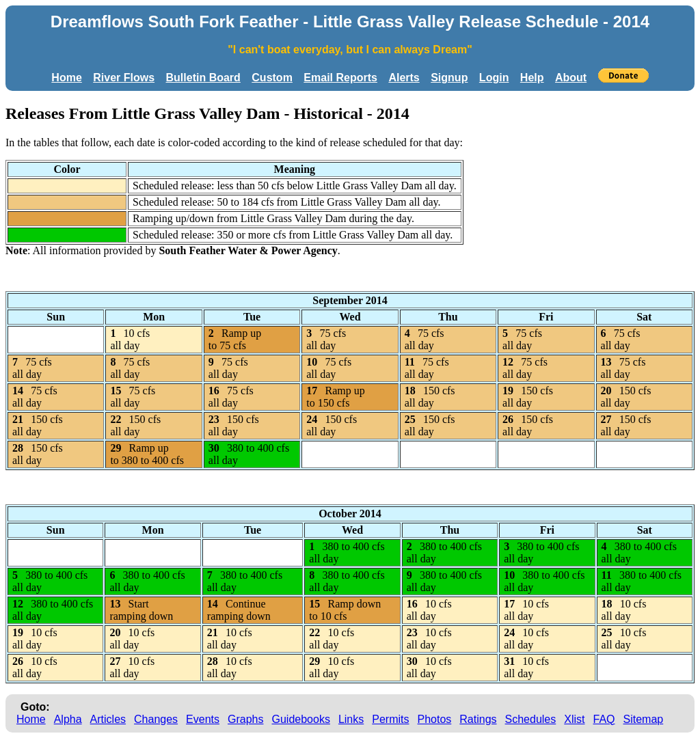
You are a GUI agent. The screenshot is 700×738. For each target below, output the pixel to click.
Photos (434, 719)
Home (66, 78)
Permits (390, 719)
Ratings (478, 719)
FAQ (604, 719)
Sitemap (644, 719)
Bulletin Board (203, 78)
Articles (108, 719)
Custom (272, 78)
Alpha (68, 719)
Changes (156, 719)
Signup (449, 78)
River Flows (124, 78)
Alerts (404, 78)
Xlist (574, 719)
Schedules (531, 719)
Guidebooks (301, 719)
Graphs (245, 719)
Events (203, 719)
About (571, 78)
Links (351, 719)
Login (494, 78)
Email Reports (340, 78)
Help (532, 78)
